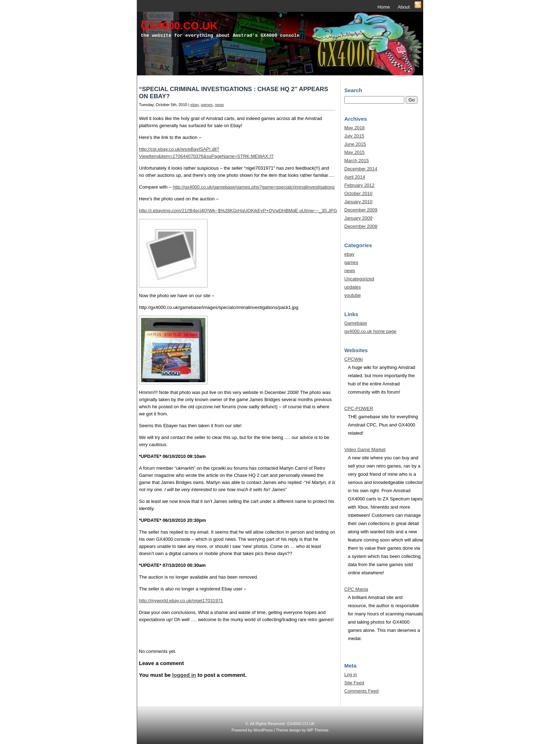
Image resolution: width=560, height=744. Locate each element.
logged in (184, 675)
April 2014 (355, 177)
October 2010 (358, 193)
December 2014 (361, 169)
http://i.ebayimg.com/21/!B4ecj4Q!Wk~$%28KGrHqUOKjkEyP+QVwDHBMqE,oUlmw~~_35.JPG (238, 211)
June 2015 (355, 144)
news (219, 105)
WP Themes (318, 730)
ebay (194, 105)
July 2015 (354, 136)
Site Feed (354, 683)
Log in (351, 675)
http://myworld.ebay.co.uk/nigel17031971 (181, 601)
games (207, 105)
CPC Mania (356, 589)
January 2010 (358, 202)
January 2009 (358, 218)
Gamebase (356, 323)
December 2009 (361, 210)
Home (384, 7)
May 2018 (354, 128)
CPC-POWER (359, 408)
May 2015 (354, 152)
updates (352, 287)
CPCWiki (354, 359)
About (404, 7)
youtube (352, 295)
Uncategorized (359, 279)
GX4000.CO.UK (179, 26)
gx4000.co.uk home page (370, 331)
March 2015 (357, 161)
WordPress (263, 730)
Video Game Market (365, 450)
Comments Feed (361, 691)
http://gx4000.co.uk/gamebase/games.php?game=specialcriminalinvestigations (254, 187)
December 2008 (361, 226)
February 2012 (359, 185)
